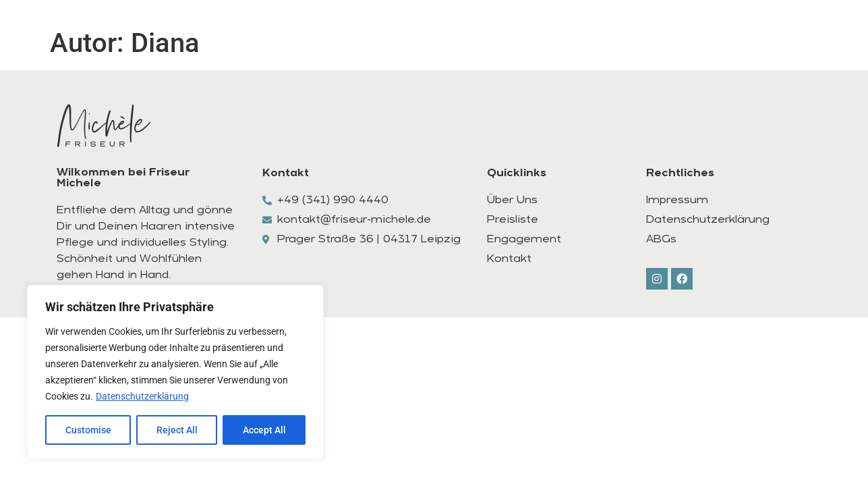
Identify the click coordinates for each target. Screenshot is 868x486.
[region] (175, 372)
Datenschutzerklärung (142, 396)
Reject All (177, 430)
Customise (88, 430)
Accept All (264, 430)
